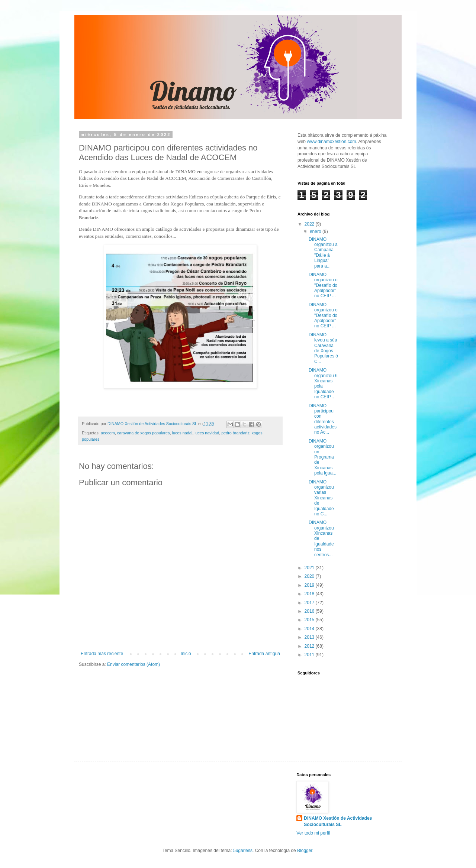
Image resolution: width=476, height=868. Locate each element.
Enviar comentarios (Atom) (134, 664)
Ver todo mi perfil (313, 833)
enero (316, 231)
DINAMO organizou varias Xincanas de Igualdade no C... (321, 498)
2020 (310, 576)
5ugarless (243, 851)
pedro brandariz (235, 433)
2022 (310, 224)
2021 (310, 568)
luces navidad (207, 433)
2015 (310, 620)
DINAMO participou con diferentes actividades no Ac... (323, 419)
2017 (310, 603)
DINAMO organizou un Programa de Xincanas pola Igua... (322, 457)
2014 (310, 629)
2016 (310, 611)
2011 (310, 655)
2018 (310, 594)
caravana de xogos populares (144, 433)
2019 (310, 585)
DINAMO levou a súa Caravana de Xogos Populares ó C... (323, 348)
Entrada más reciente (102, 654)
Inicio (186, 654)
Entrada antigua (264, 654)
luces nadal (182, 433)
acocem (108, 433)
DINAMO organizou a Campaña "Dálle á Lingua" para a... (323, 253)
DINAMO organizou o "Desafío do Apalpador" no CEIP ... (323, 285)
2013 (310, 637)
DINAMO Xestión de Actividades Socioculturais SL (338, 821)
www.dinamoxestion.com (331, 142)
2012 (310, 646)
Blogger (305, 851)
